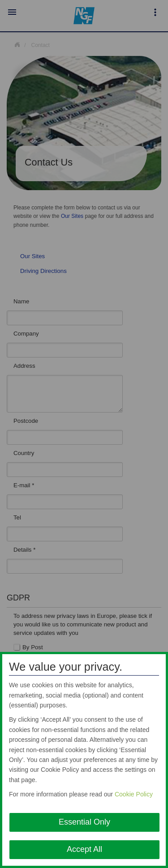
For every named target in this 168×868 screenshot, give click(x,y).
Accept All (84, 849)
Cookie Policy (134, 794)
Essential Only (84, 822)
